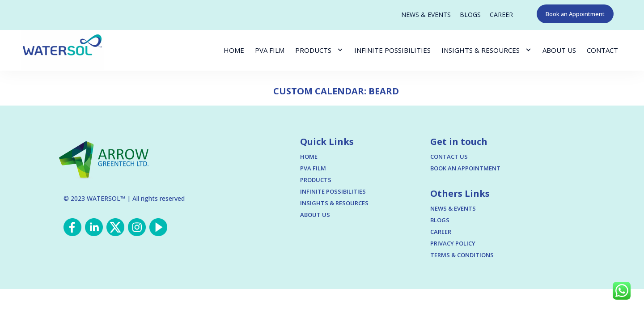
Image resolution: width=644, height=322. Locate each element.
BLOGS (470, 15)
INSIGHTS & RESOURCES (481, 50)
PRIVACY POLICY (453, 243)
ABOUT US (559, 50)
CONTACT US (449, 157)
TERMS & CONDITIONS (462, 255)
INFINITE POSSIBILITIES (392, 50)
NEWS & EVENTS (426, 15)
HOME (234, 50)
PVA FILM (270, 50)
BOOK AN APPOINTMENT (465, 168)
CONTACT (602, 50)
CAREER (501, 15)
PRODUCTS (313, 50)
